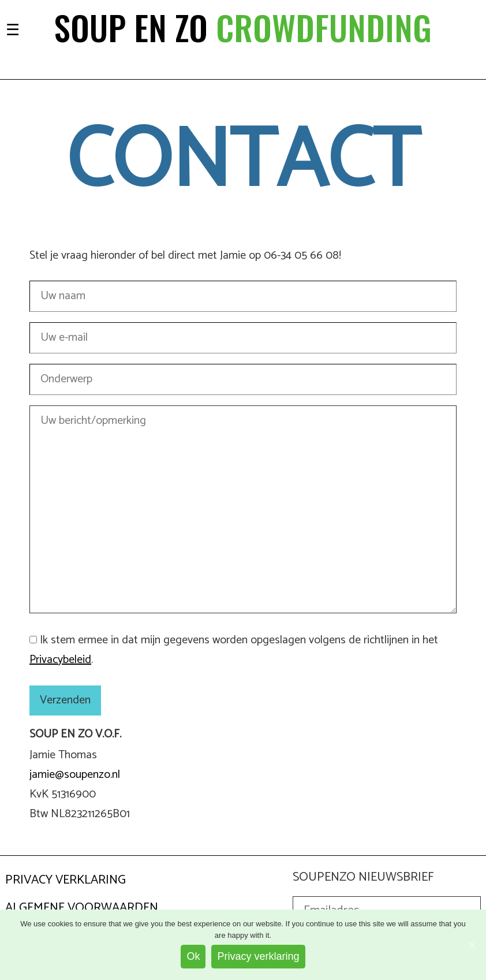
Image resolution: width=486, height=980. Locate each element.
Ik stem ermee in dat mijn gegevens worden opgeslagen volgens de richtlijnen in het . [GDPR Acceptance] (234, 650)
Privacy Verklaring (66, 880)
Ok (193, 956)
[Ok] (472, 945)
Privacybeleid (60, 660)
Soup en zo (243, 27)
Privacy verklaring (258, 956)
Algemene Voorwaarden (82, 908)
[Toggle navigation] (13, 29)
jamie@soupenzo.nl (75, 775)
